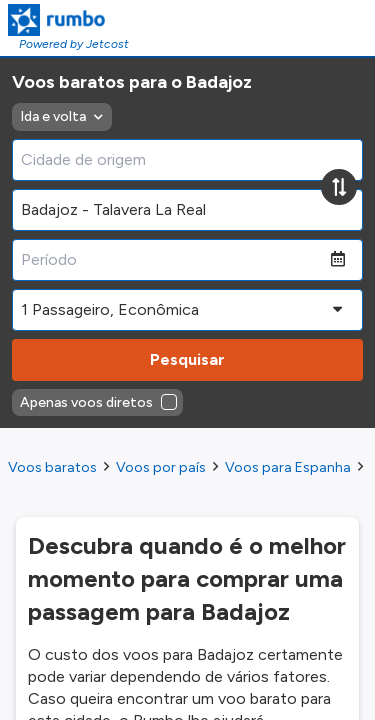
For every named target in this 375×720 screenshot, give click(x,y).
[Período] (171, 260)
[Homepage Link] (68, 20)
